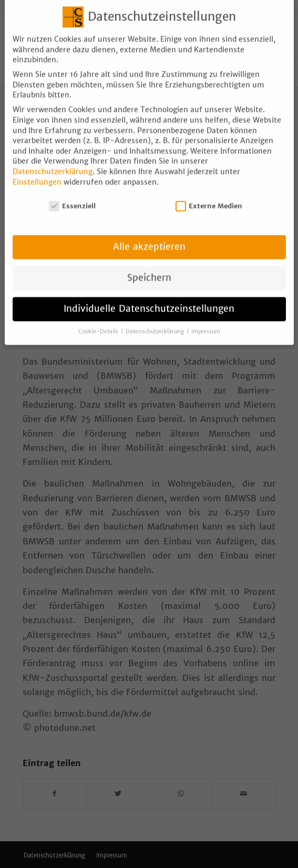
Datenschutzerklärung (53, 163)
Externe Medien (209, 197)
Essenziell (73, 197)
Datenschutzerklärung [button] (156, 323)
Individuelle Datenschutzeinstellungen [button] (149, 300)
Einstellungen (37, 173)
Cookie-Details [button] (99, 323)
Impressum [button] (206, 323)
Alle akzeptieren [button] (149, 238)
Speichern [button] (149, 269)
